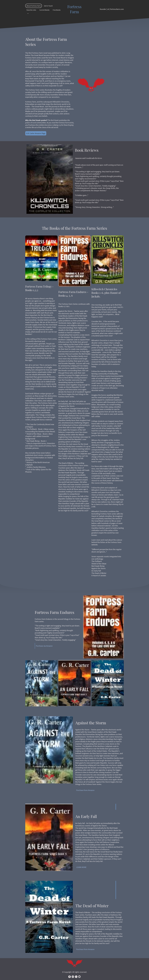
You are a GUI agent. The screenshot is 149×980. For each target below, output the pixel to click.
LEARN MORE (81, 867)
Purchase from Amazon (85, 790)
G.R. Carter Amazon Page (36, 133)
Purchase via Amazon (44, 646)
